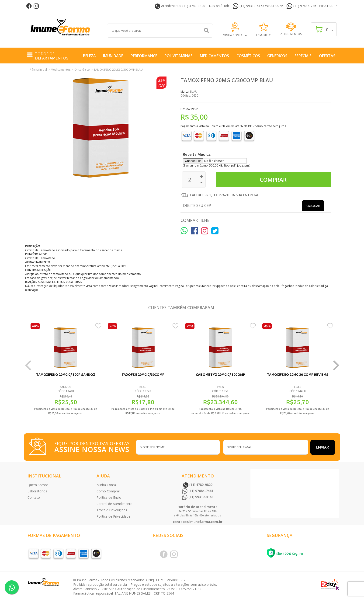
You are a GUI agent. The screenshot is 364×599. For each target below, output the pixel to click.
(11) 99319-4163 (198, 497)
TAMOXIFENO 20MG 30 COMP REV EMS (298, 375)
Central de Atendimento (114, 504)
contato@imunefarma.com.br (198, 522)
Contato (34, 497)
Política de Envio (109, 497)
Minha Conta (106, 485)
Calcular (313, 206)
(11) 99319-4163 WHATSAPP (258, 6)
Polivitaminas (179, 56)
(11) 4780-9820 (198, 485)
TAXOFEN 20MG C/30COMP (143, 375)
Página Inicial (38, 70)
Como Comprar (108, 491)
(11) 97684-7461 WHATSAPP (312, 6)
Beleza (89, 56)
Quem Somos (38, 485)
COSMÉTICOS (248, 56)
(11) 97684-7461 (198, 491)
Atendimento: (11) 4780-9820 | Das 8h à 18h (192, 6)
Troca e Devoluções (112, 510)
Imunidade (113, 56)
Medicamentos (214, 56)
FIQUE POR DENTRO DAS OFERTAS (93, 446)
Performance (144, 56)
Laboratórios (37, 491)
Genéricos (277, 56)
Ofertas (327, 56)
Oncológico (82, 70)
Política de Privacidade (113, 516)
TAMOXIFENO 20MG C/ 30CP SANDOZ (66, 375)
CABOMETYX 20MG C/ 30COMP (220, 375)
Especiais (303, 56)
